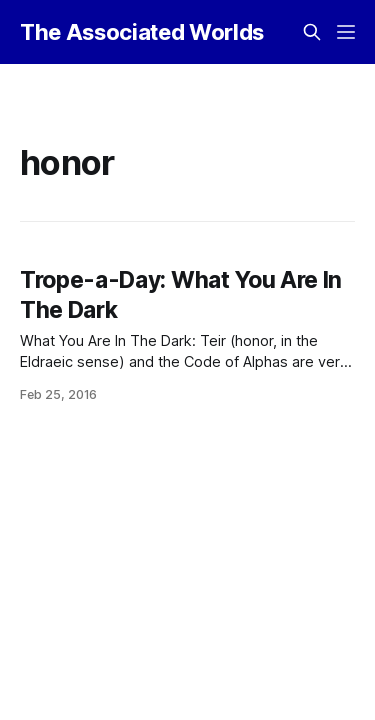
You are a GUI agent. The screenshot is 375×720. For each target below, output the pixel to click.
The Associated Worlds (142, 32)
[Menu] (346, 32)
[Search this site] (312, 32)
